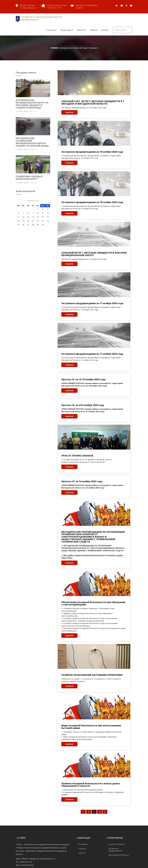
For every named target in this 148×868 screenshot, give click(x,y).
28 (33, 225)
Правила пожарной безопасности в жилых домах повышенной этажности (91, 785)
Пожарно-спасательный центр (39, 19)
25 (18, 225)
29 (38, 225)
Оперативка (66, 30)
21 (33, 221)
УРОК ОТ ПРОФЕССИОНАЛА (77, 456)
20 (28, 221)
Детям (104, 30)
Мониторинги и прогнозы (119, 855)
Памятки (94, 30)
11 (18, 217)
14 (33, 217)
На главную (83, 844)
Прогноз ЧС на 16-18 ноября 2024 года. (84, 379)
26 (23, 225)
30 (43, 225)
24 (48, 221)
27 (28, 225)
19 (23, 221)
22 (38, 221)
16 (43, 217)
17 (48, 217)
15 (38, 217)
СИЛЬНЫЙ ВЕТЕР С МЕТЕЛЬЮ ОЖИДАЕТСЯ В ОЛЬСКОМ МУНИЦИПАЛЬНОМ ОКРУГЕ (94, 254)
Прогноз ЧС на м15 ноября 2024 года (83, 405)
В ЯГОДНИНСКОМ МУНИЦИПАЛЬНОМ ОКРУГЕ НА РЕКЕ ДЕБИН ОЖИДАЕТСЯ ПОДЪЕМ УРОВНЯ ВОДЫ (32, 104)
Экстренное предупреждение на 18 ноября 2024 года (92, 152)
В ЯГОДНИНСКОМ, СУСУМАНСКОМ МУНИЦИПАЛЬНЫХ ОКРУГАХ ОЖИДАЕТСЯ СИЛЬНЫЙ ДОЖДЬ (32, 142)
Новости (80, 30)
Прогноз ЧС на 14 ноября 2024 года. (82, 481)
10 (48, 213)
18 (18, 221)
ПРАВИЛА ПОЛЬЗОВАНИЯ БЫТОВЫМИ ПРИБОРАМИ (92, 675)
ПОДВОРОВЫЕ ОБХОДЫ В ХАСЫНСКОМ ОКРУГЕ (29, 178)
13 (28, 217)
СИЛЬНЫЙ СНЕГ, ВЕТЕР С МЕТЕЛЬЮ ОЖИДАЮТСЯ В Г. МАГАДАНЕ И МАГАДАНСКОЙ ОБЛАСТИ (93, 103)
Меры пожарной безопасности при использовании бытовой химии (91, 727)
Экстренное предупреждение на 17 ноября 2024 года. (93, 303)
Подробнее (69, 112)
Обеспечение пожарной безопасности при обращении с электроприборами (93, 604)
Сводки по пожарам (116, 844)
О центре (51, 30)
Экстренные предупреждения (115, 850)
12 (23, 217)
